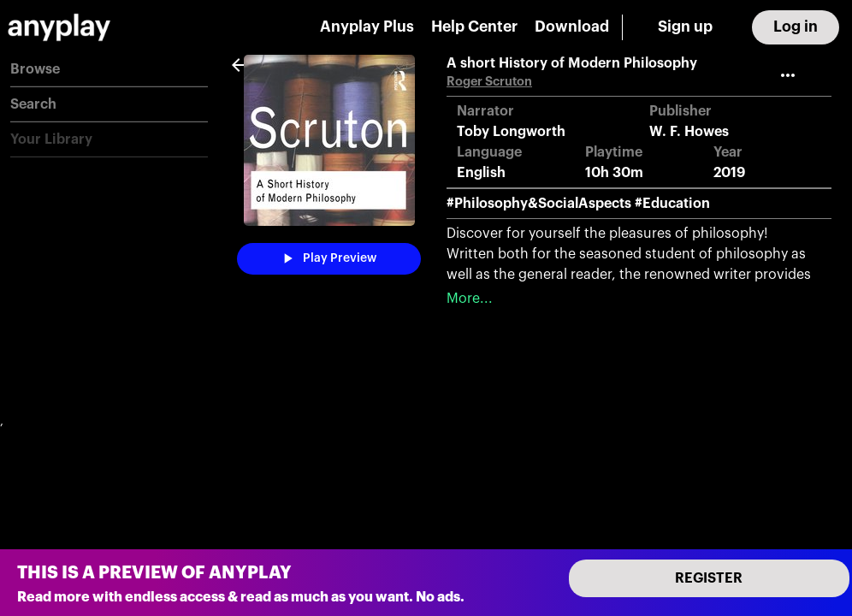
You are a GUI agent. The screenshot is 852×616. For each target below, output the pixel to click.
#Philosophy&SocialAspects (539, 204)
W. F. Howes (689, 132)
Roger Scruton (489, 82)
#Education (672, 204)
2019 (729, 173)
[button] (109, 70)
